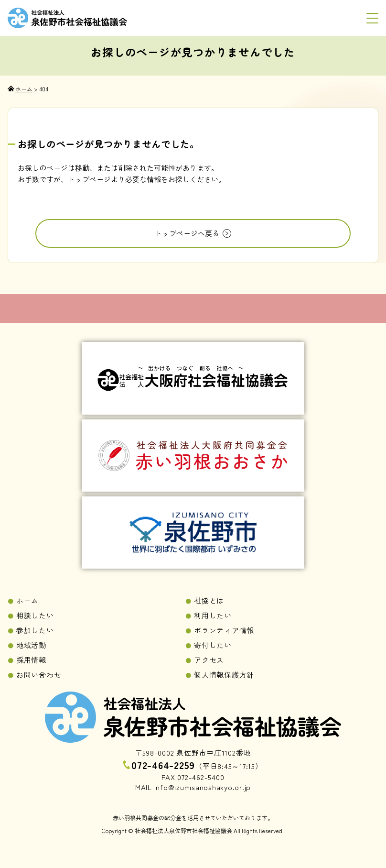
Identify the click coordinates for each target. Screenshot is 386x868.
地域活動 (31, 645)
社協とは (209, 600)
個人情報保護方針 (224, 675)
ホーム (27, 600)
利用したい (213, 615)
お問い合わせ (39, 675)
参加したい (35, 630)
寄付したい (213, 645)
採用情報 (31, 660)
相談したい (35, 615)
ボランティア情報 (224, 630)
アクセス (209, 660)
